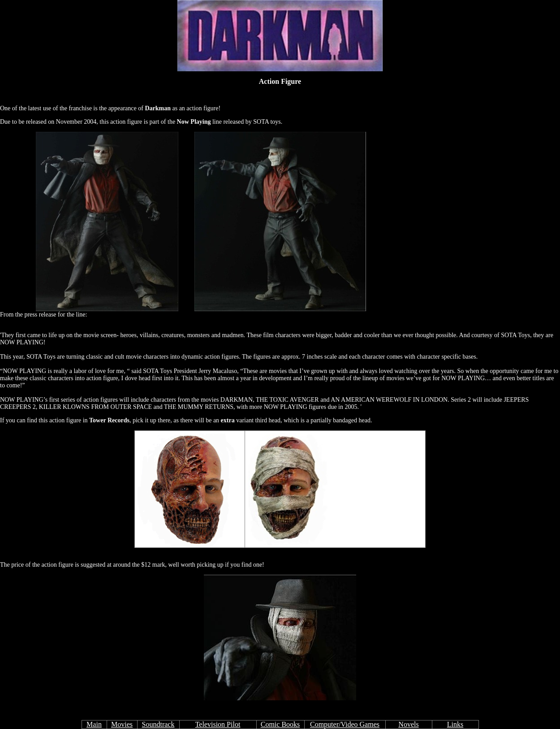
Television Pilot (218, 724)
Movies (122, 724)
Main (94, 724)
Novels (408, 724)
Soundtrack (158, 724)
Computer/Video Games (345, 724)
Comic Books (280, 724)
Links (455, 724)
